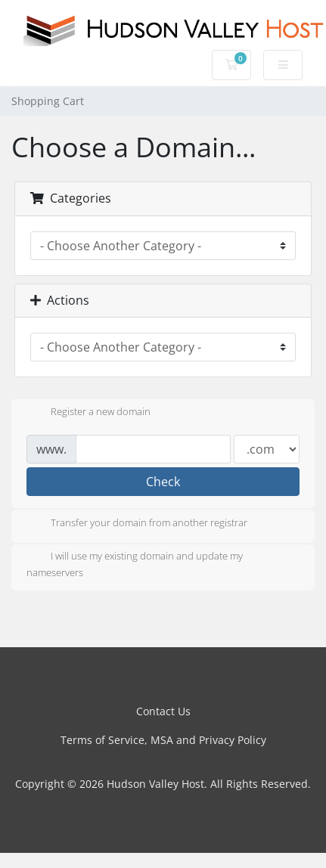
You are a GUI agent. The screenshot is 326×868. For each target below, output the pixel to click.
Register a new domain (88, 413)
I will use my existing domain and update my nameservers (135, 564)
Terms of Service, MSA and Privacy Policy (163, 740)
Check (163, 482)
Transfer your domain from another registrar (137, 524)
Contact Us (163, 711)
